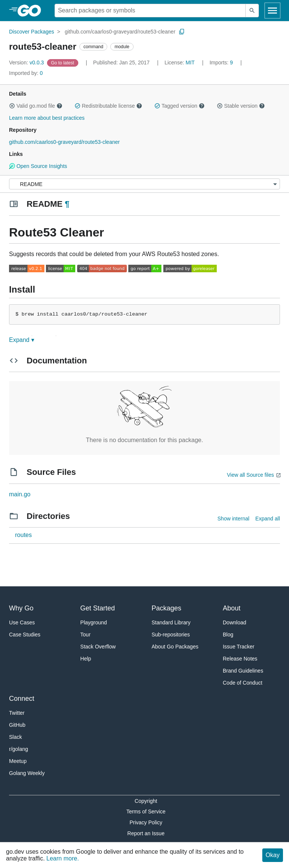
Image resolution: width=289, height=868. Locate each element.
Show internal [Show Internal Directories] (233, 519)
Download (234, 622)
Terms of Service (146, 812)
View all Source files (250, 475)
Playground (94, 622)
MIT (190, 63)
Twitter (17, 713)
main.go (20, 494)
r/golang (19, 749)
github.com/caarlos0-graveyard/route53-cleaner (120, 32)
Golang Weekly (27, 773)
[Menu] (144, 184)
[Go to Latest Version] (63, 63)
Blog (228, 635)
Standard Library (171, 622)
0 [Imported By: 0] (26, 73)
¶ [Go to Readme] (67, 204)
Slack (15, 737)
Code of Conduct (243, 683)
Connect (22, 699)
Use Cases (22, 622)
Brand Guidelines (243, 671)
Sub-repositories (171, 635)
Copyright (146, 801)
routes (23, 535)
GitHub (17, 725)
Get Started (97, 608)
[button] (12, 106)
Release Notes (240, 659)
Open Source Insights (38, 166)
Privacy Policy (146, 822)
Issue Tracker (239, 647)
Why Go (21, 608)
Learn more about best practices (47, 118)
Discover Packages (32, 32)
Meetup (18, 761)
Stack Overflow (98, 647)
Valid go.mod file (36, 106)
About (232, 608)
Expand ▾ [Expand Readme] (22, 340)
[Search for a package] (150, 11)
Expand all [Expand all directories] (268, 519)
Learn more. (62, 858)
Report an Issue (146, 833)
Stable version (241, 106)
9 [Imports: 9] (222, 63)
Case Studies (25, 635)
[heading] (32, 11)
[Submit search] (252, 11)
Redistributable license (108, 106)
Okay (273, 855)
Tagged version (179, 106)
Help (86, 659)
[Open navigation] (272, 11)
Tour (85, 635)
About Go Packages (175, 647)
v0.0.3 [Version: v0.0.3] (27, 63)
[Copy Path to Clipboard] (182, 32)
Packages (167, 608)
